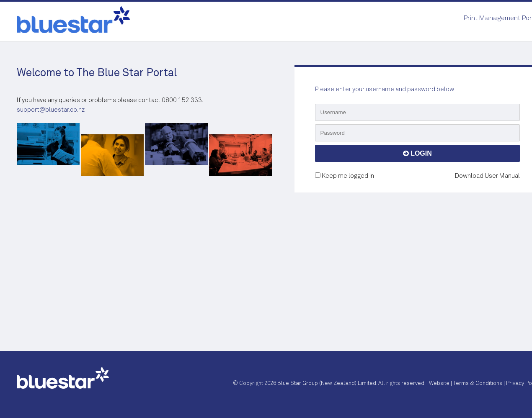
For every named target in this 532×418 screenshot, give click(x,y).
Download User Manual (487, 176)
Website (439, 383)
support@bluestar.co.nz (51, 110)
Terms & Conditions (478, 383)
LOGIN (417, 153)
